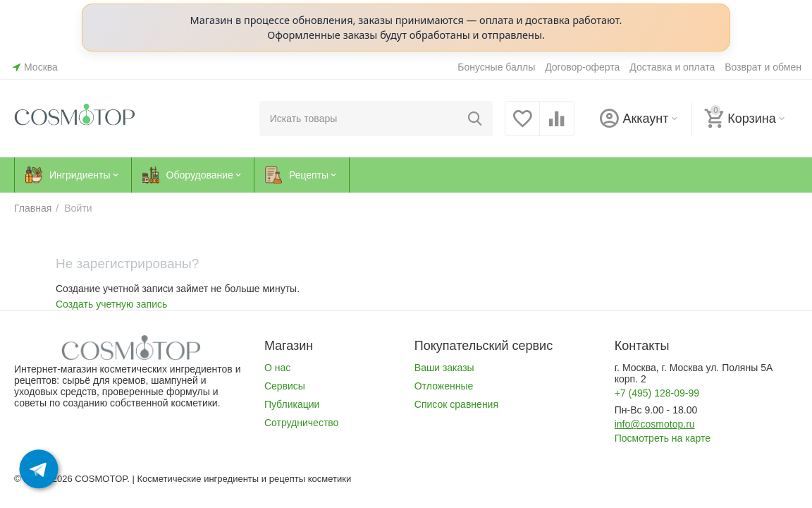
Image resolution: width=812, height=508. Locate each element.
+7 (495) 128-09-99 (657, 393)
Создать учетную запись (111, 304)
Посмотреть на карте (663, 438)
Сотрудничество (302, 423)
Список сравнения (456, 404)
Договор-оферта (582, 67)
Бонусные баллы (496, 67)
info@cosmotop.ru (655, 424)
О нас (277, 368)
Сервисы (285, 386)
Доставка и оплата (672, 67)
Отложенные (444, 386)
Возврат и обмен (763, 67)
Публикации (292, 404)
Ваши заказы (444, 368)
